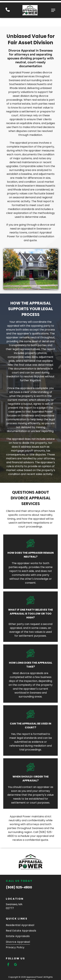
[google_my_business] (15, 954)
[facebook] (8, 954)
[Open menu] (53, 8)
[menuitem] (30, 914)
